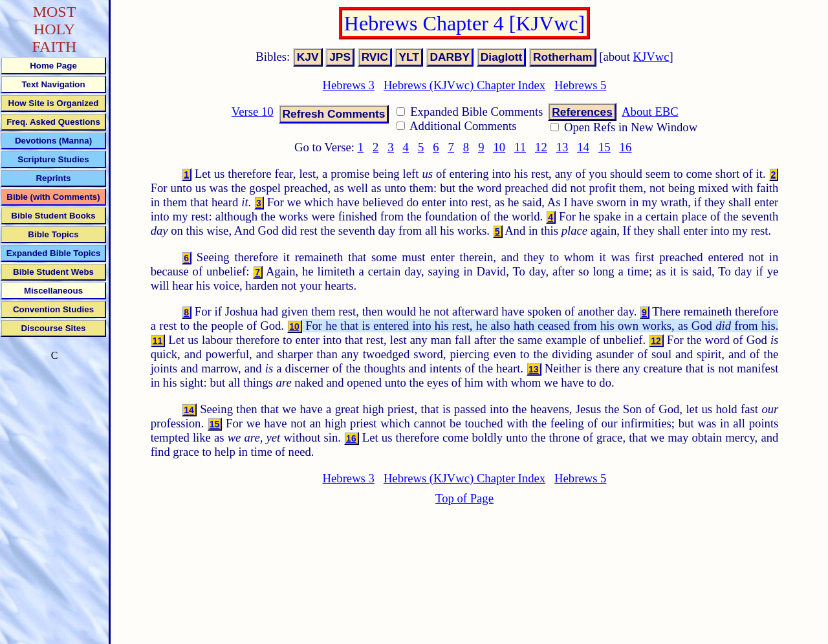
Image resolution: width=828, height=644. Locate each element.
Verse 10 (253, 112)
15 (605, 147)
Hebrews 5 (580, 85)
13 (562, 147)
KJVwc (651, 57)
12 (541, 147)
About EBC (650, 112)
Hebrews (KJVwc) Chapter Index (464, 85)
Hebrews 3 (349, 85)
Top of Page (464, 498)
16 (626, 147)
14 (583, 147)
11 (520, 147)
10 (499, 147)
